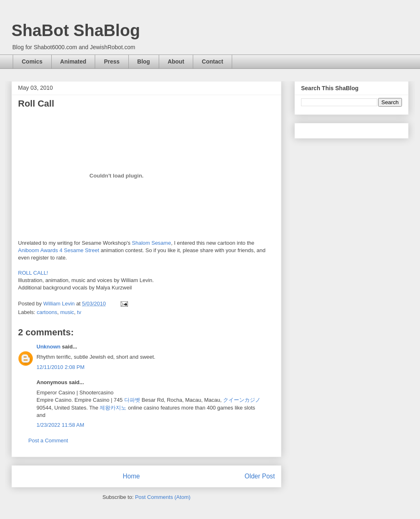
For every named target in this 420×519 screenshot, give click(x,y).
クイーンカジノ (242, 400)
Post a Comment (48, 440)
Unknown (49, 347)
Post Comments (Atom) (163, 497)
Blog (144, 61)
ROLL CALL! (33, 273)
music (67, 312)
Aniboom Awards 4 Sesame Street (59, 250)
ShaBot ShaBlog (76, 30)
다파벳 (132, 400)
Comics (32, 61)
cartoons (47, 312)
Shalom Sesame (152, 243)
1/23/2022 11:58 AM (60, 425)
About (176, 61)
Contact (212, 61)
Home (131, 476)
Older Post (260, 476)
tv (79, 312)
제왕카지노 (113, 408)
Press (112, 61)
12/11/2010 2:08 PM (60, 367)
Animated (73, 61)
